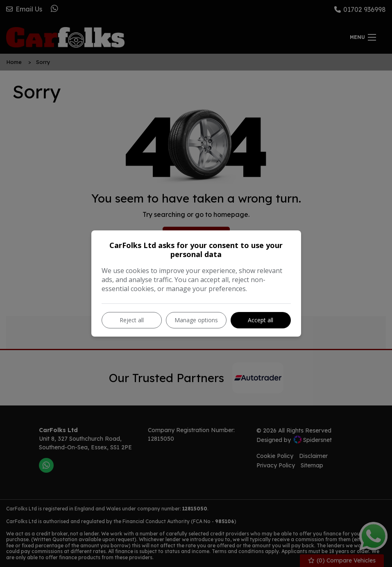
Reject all (132, 320)
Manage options (196, 320)
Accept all (261, 320)
